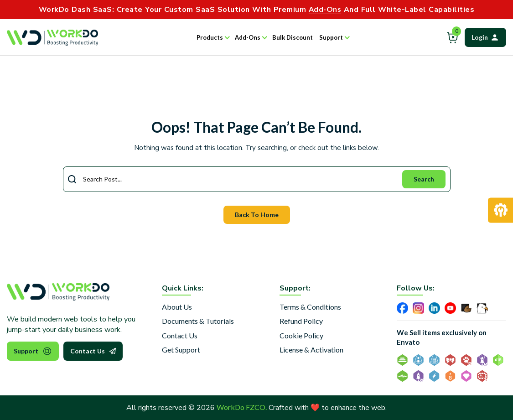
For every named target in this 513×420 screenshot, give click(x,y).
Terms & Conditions (310, 307)
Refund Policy (301, 321)
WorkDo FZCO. (242, 407)
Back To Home (257, 215)
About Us (177, 307)
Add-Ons (248, 37)
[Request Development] (500, 210)
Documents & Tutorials (198, 321)
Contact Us (93, 351)
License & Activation (311, 350)
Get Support (181, 350)
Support (331, 37)
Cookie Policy (301, 335)
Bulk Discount (293, 37)
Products (210, 37)
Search (424, 179)
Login (485, 37)
